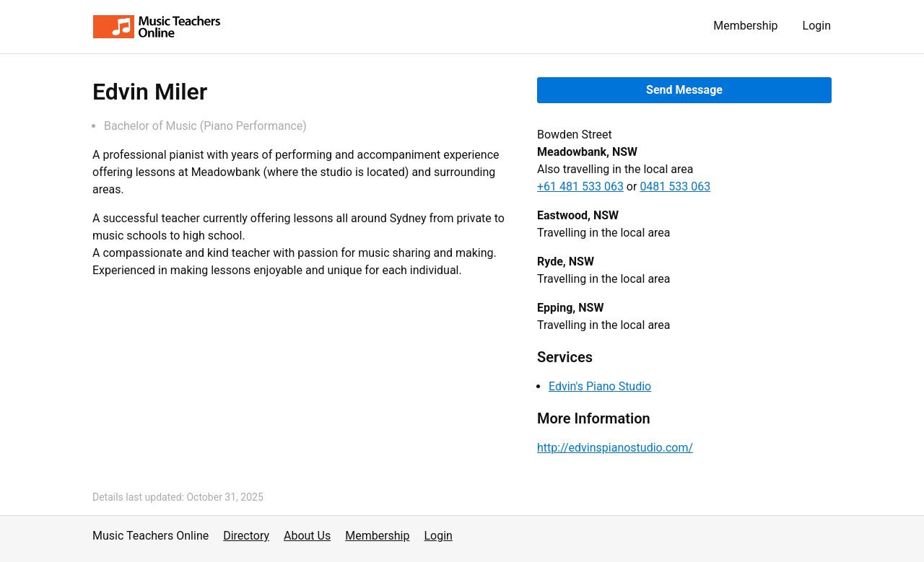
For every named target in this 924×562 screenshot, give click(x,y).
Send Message (684, 90)
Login (817, 26)
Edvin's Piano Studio (600, 386)
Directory (246, 536)
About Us (307, 536)
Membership (745, 26)
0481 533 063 (675, 186)
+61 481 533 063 (580, 186)
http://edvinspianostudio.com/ (615, 448)
